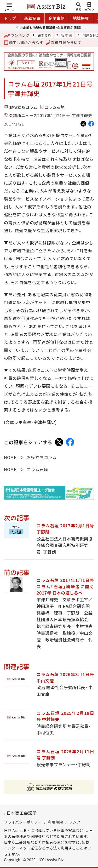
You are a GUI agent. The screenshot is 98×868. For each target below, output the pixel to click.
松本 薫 (67, 35)
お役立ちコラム (23, 107)
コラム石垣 (55, 107)
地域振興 (81, 18)
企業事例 (57, 18)
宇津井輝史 (82, 115)
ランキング (17, 36)
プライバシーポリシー (23, 822)
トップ (10, 18)
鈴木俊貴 (44, 35)
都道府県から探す (64, 42)
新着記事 (32, 18)
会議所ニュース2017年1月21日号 (40, 115)
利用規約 (55, 822)
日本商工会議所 (22, 813)
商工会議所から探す (24, 42)
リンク (75, 822)
